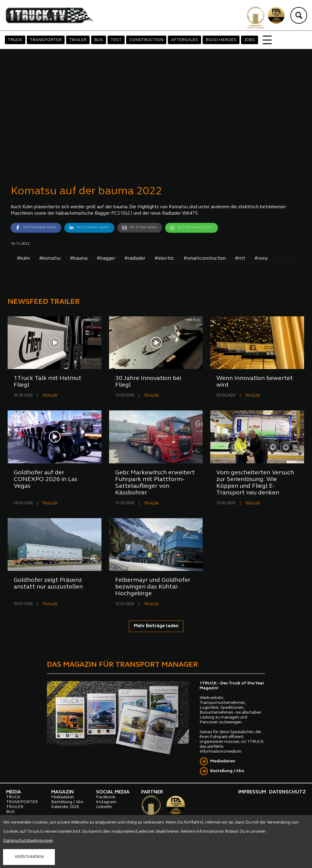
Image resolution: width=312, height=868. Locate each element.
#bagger (106, 259)
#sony (261, 259)
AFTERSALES (184, 40)
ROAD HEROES (221, 40)
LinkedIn (104, 807)
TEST (116, 40)
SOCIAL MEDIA (113, 792)
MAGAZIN (62, 792)
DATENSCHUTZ (287, 792)
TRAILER (78, 40)
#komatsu (50, 259)
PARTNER (152, 792)
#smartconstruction (205, 259)
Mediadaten (223, 761)
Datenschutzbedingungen (28, 841)
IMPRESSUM (252, 792)
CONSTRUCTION (146, 40)
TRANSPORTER (46, 40)
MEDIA (14, 792)
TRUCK (15, 40)
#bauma (79, 259)
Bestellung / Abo (227, 771)
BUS (99, 40)
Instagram (106, 802)
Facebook (106, 797)
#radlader (135, 259)
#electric (164, 259)
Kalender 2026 (65, 807)
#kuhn (23, 259)
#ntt (240, 259)
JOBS (250, 40)
